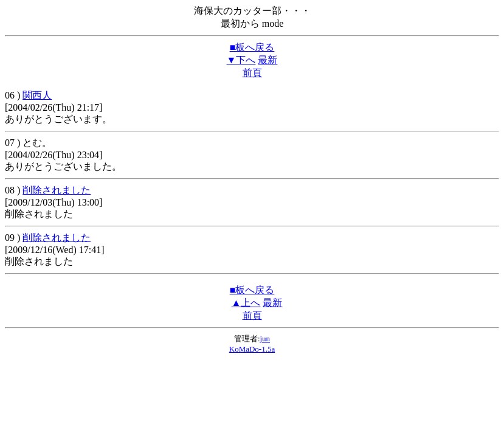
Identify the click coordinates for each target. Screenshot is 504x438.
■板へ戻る (252, 47)
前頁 (252, 73)
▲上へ (246, 303)
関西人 (37, 95)
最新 (268, 60)
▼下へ (241, 60)
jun (265, 339)
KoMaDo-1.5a (252, 349)
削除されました (57, 190)
